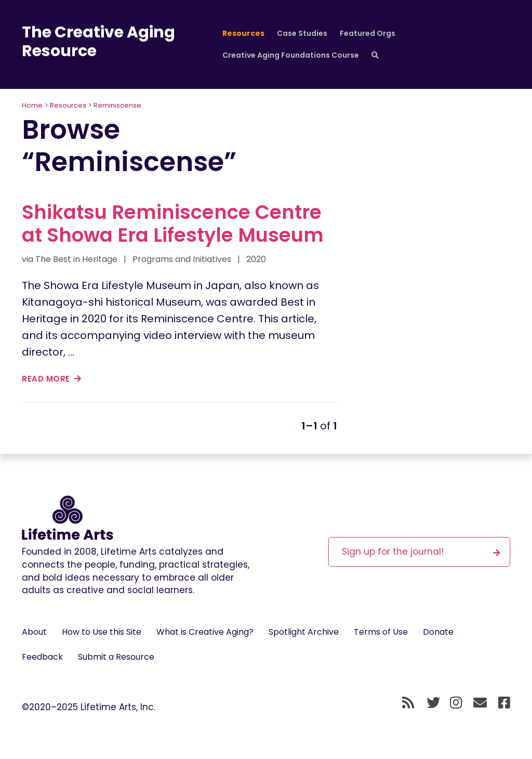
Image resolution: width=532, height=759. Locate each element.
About (34, 632)
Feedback (42, 657)
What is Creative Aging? (205, 632)
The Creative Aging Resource (98, 42)
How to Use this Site (102, 632)
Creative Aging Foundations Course (291, 55)
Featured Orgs (368, 33)
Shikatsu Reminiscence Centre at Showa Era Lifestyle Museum (173, 224)
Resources (243, 33)
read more (52, 379)
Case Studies (302, 33)
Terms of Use (381, 632)
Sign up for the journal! (421, 551)
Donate (438, 632)
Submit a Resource (116, 657)
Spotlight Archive (304, 632)
